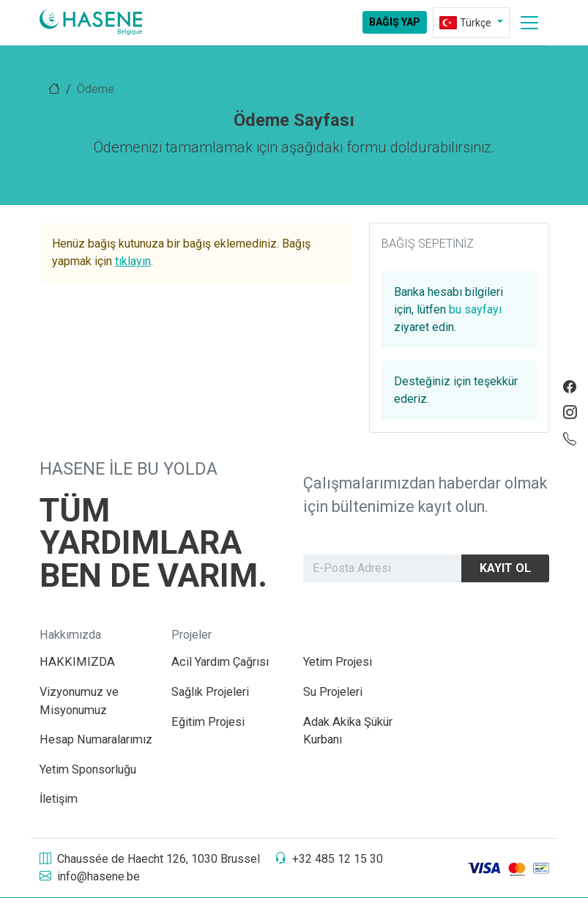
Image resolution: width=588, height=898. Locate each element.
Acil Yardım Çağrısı (220, 662)
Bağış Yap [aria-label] (395, 22)
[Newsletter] (383, 569)
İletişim (59, 799)
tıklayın (133, 261)
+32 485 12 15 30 (329, 859)
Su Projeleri (333, 692)
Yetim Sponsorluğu (88, 769)
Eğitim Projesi (208, 722)
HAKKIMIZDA (77, 662)
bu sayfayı (475, 309)
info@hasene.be (90, 876)
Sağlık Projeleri (210, 692)
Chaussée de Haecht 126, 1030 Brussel (150, 859)
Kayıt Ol (505, 568)
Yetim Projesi (338, 662)
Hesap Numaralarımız (96, 739)
